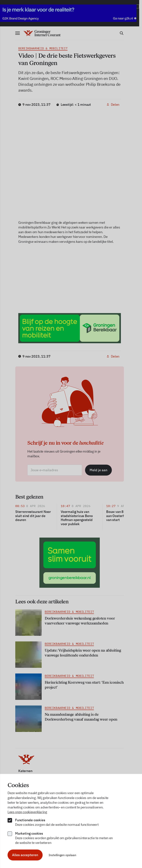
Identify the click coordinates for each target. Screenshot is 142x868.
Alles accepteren (25, 855)
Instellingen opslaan (62, 855)
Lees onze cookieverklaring (27, 812)
